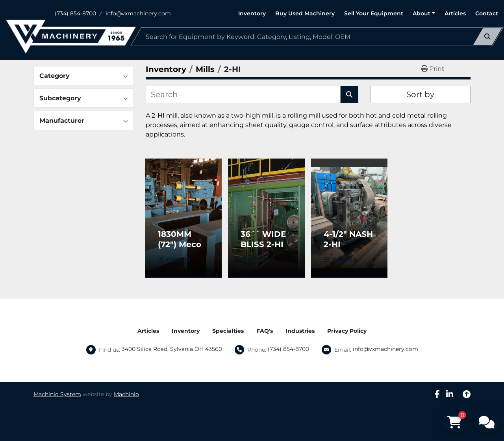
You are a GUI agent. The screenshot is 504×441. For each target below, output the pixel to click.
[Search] (317, 37)
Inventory (252, 13)
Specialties (228, 331)
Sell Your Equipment (374, 13)
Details (179, 260)
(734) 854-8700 (75, 13)
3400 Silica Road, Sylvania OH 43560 (172, 349)
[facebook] (437, 394)
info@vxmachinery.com (138, 13)
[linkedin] (450, 394)
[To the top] (467, 394)
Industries (300, 331)
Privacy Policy (347, 331)
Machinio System (57, 394)
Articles (455, 13)
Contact (487, 13)
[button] (424, 14)
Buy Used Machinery (305, 13)
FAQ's (265, 331)
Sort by (420, 94)
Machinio (126, 394)
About (422, 13)
